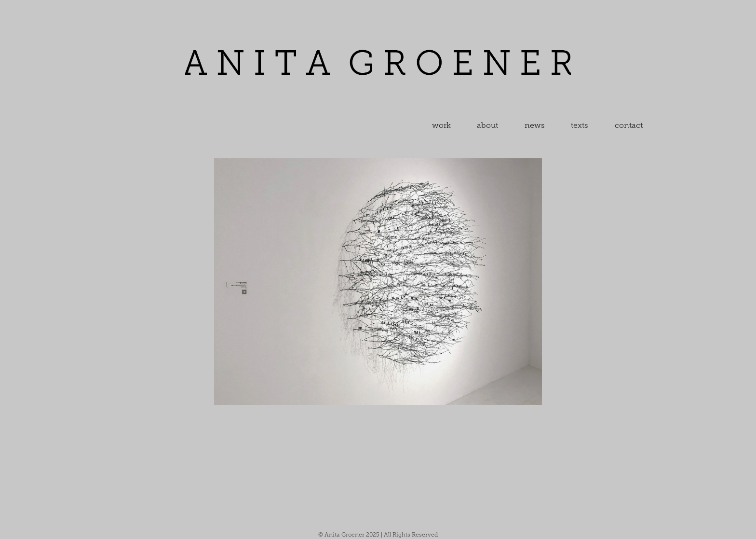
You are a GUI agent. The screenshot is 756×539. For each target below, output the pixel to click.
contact (629, 125)
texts (580, 125)
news (535, 125)
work (441, 125)
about (487, 125)
